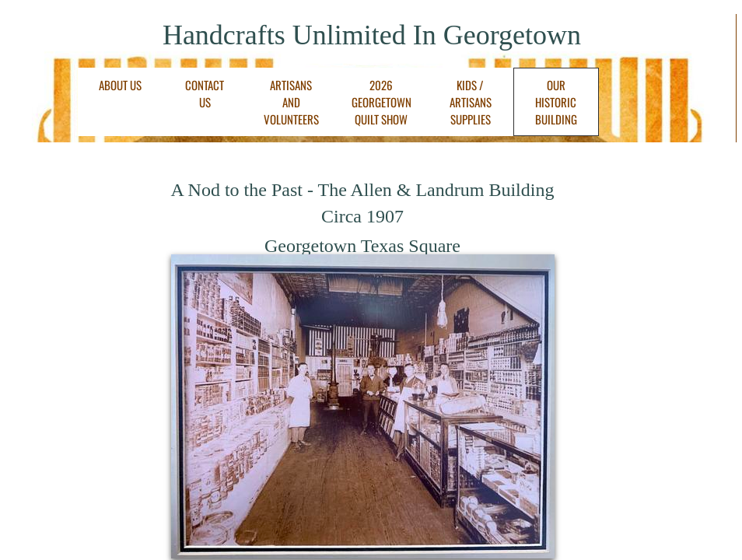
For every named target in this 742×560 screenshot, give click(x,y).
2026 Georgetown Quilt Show (381, 102)
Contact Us (205, 93)
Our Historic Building (556, 102)
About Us (120, 85)
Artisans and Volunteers (291, 102)
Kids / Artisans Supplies (471, 102)
